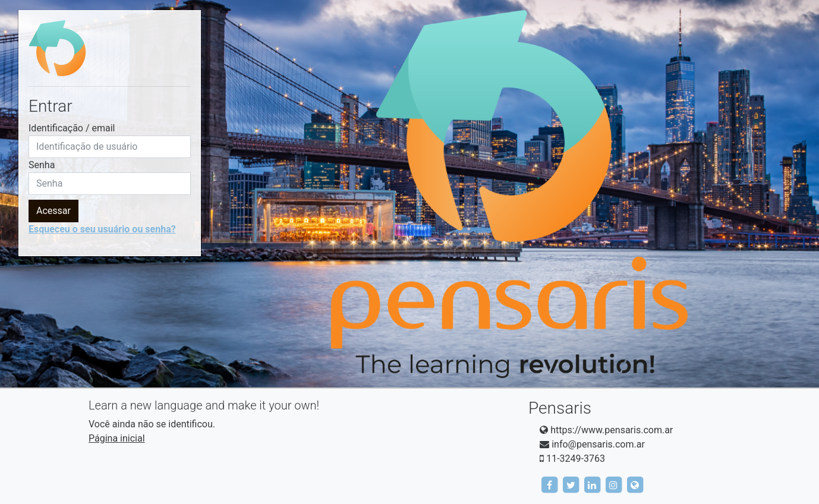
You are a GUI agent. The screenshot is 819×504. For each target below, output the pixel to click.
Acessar (53, 211)
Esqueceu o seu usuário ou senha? (102, 229)
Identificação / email (72, 128)
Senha (42, 165)
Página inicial (117, 438)
